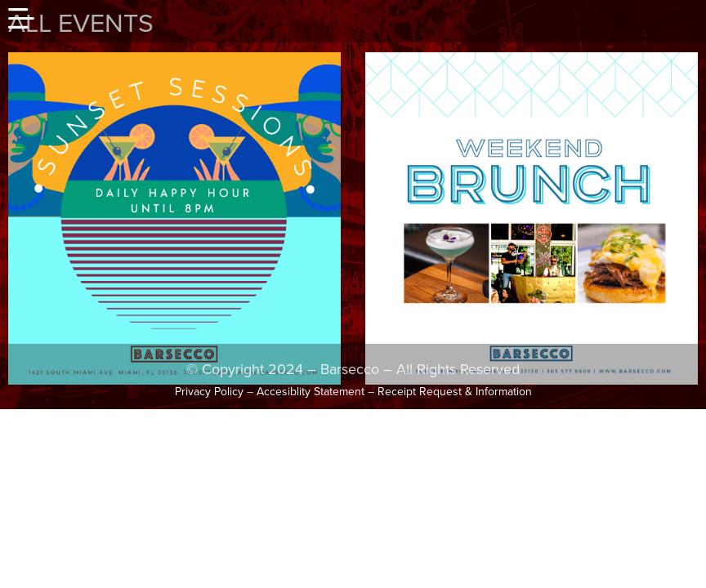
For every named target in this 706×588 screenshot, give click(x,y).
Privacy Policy (209, 392)
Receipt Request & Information (455, 392)
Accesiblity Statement (311, 392)
